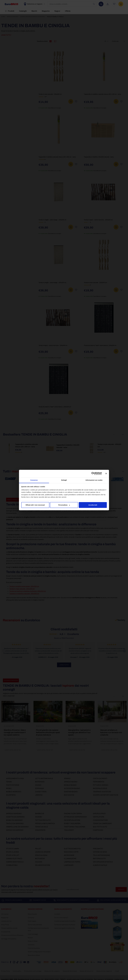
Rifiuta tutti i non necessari (35, 505)
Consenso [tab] (34, 480)
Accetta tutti (93, 505)
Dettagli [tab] (64, 480)
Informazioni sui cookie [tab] (94, 480)
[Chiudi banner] (106, 474)
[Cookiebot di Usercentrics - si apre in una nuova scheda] (93, 474)
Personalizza (64, 505)
